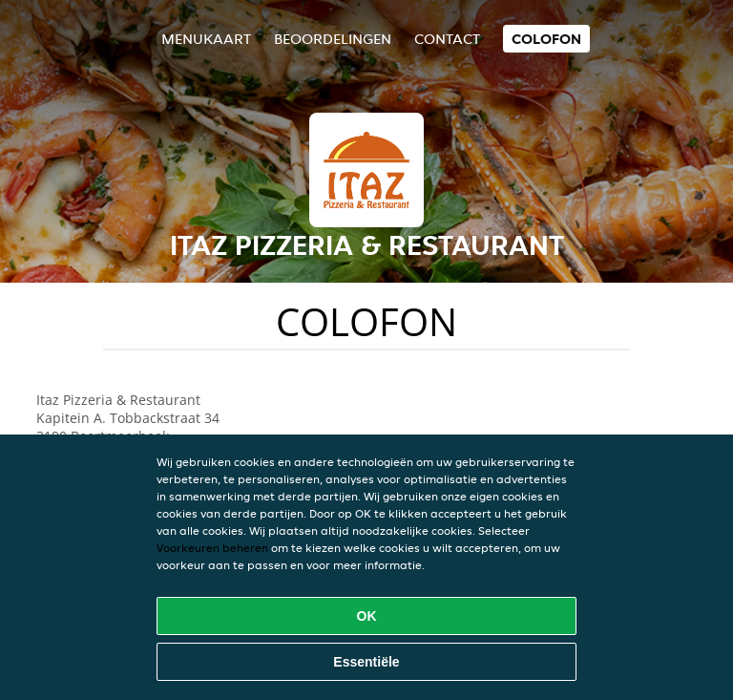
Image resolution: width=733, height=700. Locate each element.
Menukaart (206, 39)
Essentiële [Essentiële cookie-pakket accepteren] (366, 662)
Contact (447, 39)
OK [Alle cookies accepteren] (367, 616)
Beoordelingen (333, 39)
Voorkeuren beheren (212, 548)
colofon (546, 39)
